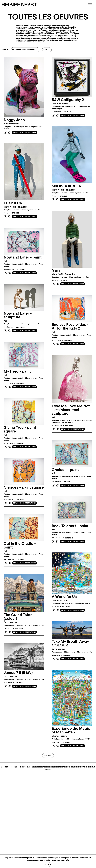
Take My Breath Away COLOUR (70, 643)
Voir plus (48, 755)
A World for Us (64, 597)
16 (22, 767)
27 (43, 767)
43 (75, 767)
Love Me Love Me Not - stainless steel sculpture (71, 410)
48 (85, 767)
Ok (48, 865)
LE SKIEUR (13, 203)
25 (39, 767)
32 (53, 767)
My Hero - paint (17, 371)
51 (91, 767)
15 (20, 767)
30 (49, 767)
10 (12, 767)
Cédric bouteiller (60, 104)
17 (24, 767)
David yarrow (10, 622)
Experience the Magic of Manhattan (71, 730)
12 (15, 767)
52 (93, 767)
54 (46, 769)
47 (83, 767)
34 (57, 767)
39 (67, 767)
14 (18, 767)
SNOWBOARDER (66, 186)
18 (26, 767)
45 (79, 767)
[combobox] (25, 50)
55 (48, 769)
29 (47, 767)
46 (81, 767)
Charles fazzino (60, 601)
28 (45, 767)
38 (65, 767)
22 (33, 767)
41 (71, 767)
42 (73, 767)
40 (69, 767)
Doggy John (14, 120)
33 (55, 767)
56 (50, 769)
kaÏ (5, 261)
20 (29, 767)
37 (63, 767)
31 (51, 767)
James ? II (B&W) (18, 673)
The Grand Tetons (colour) (19, 617)
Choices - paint (65, 470)
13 (17, 767)
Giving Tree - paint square (20, 429)
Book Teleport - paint (70, 526)
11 (13, 767)
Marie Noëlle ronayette (63, 190)
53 (95, 767)
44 (77, 767)
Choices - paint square (24, 487)
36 (61, 767)
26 (41, 767)
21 (31, 767)
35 (59, 767)
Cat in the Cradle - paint (20, 545)
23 (35, 767)
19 (27, 767)
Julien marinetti (11, 124)
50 (89, 767)
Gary (56, 270)
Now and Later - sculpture (18, 315)
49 (87, 767)
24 (37, 767)
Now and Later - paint (23, 257)
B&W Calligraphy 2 (68, 100)
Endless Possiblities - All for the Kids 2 (70, 326)
